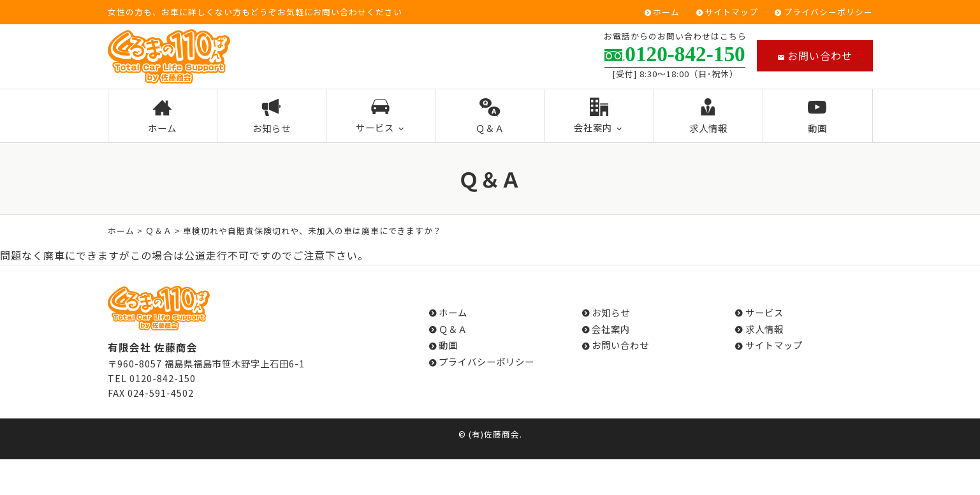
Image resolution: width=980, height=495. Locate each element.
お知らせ (272, 117)
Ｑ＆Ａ (490, 117)
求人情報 (709, 117)
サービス (381, 116)
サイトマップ (731, 12)
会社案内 (599, 116)
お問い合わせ (815, 55)
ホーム (666, 12)
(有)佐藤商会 (494, 434)
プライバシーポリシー (828, 12)
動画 (818, 117)
